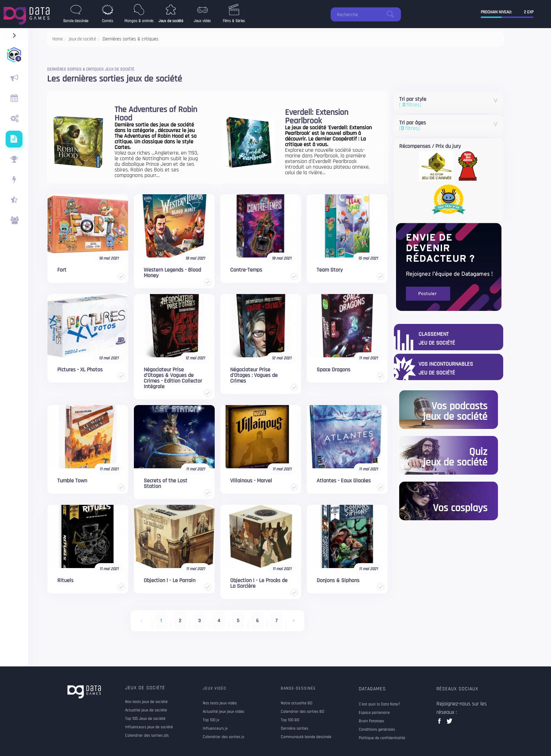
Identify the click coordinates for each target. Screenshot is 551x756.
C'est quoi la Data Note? (380, 704)
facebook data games (441, 723)
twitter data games (450, 723)
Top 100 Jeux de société (145, 719)
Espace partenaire (374, 713)
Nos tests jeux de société (146, 702)
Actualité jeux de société (146, 710)
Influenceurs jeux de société (149, 727)
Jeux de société (145, 688)
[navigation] (14, 34)
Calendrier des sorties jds (147, 736)
